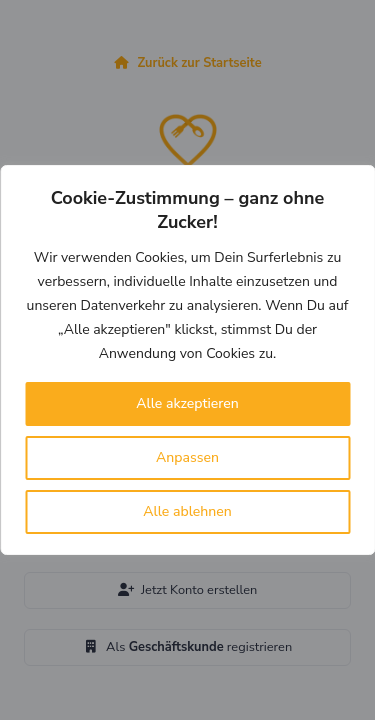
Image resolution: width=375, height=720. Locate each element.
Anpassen (187, 457)
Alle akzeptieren (187, 403)
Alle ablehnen (187, 511)
